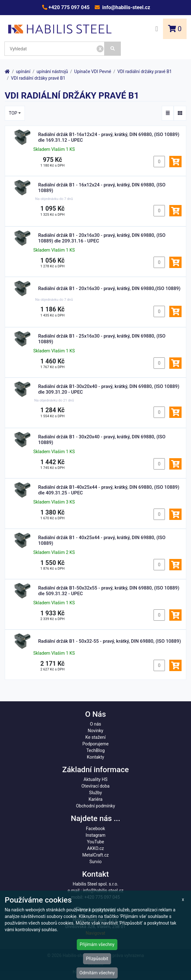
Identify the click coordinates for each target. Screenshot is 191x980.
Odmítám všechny (97, 973)
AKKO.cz (95, 848)
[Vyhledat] (113, 49)
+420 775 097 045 (68, 7)
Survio (95, 862)
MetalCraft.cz (96, 855)
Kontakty (95, 757)
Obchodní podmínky (95, 806)
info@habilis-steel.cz (126, 7)
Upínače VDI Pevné (93, 71)
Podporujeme (95, 744)
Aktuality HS (96, 779)
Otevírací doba (96, 786)
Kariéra (95, 799)
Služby (95, 793)
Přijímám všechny (97, 944)
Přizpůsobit (97, 959)
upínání (23, 71)
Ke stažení (95, 737)
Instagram (95, 835)
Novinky (96, 731)
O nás (96, 724)
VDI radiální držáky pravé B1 (145, 71)
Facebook (95, 829)
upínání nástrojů (52, 71)
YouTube (95, 842)
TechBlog (95, 750)
